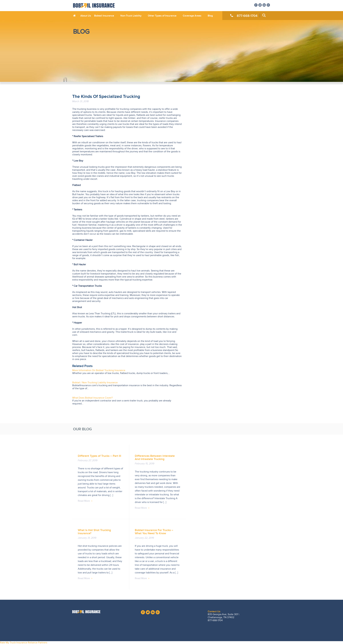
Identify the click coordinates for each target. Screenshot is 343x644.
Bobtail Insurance (104, 16)
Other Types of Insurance (162, 16)
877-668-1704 (247, 16)
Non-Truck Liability (131, 16)
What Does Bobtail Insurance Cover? (92, 398)
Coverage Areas (192, 16)
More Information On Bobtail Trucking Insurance (99, 370)
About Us (86, 16)
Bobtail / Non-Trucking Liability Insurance (95, 383)
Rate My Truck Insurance (14, 643)
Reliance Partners (37, 643)
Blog (210, 16)
